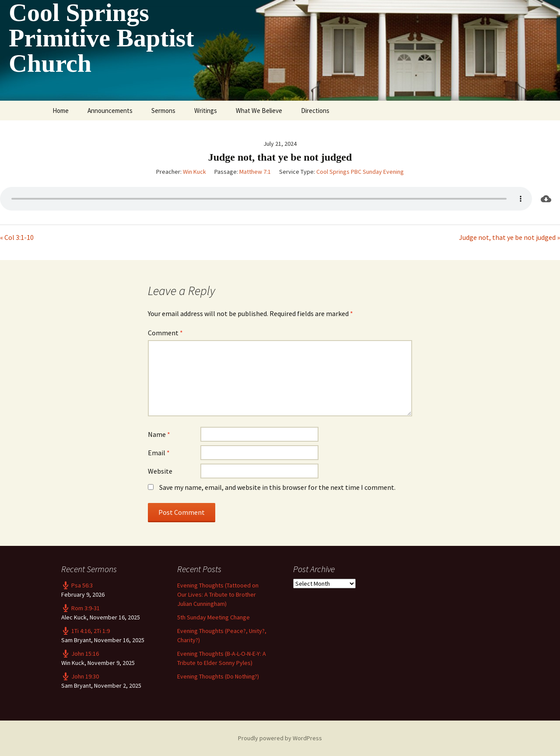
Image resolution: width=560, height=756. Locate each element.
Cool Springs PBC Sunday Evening (360, 172)
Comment (165, 333)
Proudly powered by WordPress (280, 738)
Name (159, 434)
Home (61, 111)
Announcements (110, 111)
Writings (206, 111)
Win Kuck (194, 172)
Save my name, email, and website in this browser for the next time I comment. (277, 487)
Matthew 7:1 (255, 172)
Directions (315, 111)
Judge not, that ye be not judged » (509, 237)
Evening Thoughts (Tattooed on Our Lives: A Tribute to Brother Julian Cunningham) (218, 594)
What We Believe (259, 111)
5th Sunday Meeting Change (213, 617)
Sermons (163, 111)
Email (159, 453)
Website (160, 471)
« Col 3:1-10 (17, 237)
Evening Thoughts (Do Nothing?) (218, 676)
